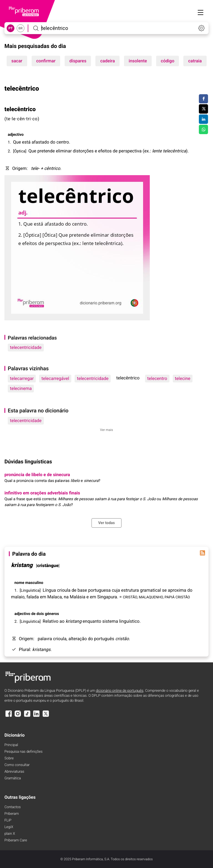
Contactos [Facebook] (13, 807)
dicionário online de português (120, 691)
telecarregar (22, 378)
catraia (195, 61)
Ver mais (107, 430)
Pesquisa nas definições (23, 752)
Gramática (13, 778)
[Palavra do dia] (202, 553)
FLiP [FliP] (8, 820)
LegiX (9, 827)
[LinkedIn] (36, 716)
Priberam (12, 814)
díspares (78, 61)
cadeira (107, 61)
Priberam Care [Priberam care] (16, 840)
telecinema (21, 388)
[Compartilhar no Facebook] (203, 99)
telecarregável (55, 378)
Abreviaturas (14, 772)
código (168, 61)
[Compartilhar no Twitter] (203, 109)
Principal (11, 745)
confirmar (46, 61)
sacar (17, 61)
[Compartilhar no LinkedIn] (203, 119)
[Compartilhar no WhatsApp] (203, 129)
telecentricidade (26, 347)
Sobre (9, 758)
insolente (138, 61)
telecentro (157, 378)
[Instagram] (18, 716)
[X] (46, 716)
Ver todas (106, 523)
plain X (10, 834)
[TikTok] (27, 716)
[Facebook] (9, 716)
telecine (183, 378)
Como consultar (17, 765)
